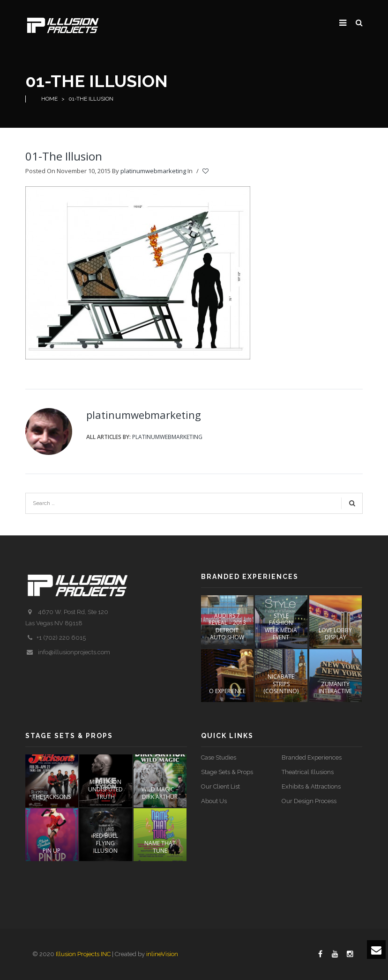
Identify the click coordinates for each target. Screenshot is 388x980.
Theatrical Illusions (308, 772)
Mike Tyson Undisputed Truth (105, 789)
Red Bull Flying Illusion (105, 843)
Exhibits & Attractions (311, 786)
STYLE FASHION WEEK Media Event (281, 627)
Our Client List (220, 786)
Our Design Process (309, 801)
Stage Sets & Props (227, 772)
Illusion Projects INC (83, 954)
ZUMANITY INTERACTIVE (335, 688)
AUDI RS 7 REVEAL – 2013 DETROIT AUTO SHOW (227, 627)
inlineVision (162, 954)
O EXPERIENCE (227, 691)
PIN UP (52, 851)
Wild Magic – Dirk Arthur (160, 793)
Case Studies (219, 757)
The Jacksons (52, 797)
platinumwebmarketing (153, 171)
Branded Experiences (312, 757)
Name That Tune (160, 847)
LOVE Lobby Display (335, 634)
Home (49, 99)
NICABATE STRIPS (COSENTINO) (281, 684)
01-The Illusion (64, 156)
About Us (214, 801)
